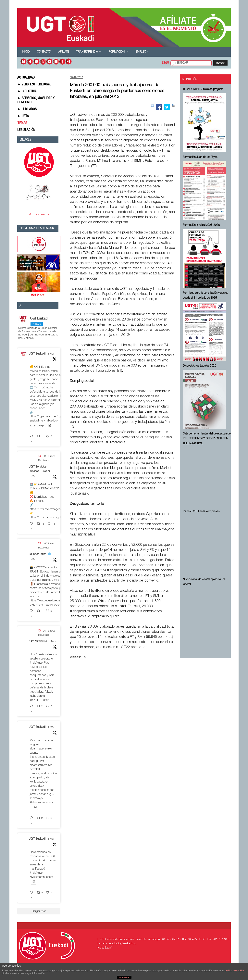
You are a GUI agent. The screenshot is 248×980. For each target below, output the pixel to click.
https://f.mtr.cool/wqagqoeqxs (48, 509)
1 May (51, 354)
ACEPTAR (124, 977)
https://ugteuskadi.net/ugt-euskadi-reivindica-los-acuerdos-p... (46, 421)
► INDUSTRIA (27, 92)
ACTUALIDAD (26, 78)
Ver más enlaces (39, 214)
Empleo (142, 52)
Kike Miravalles (38, 641)
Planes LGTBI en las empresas (201, 512)
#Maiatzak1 (45, 485)
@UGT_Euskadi (40, 572)
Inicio (26, 52)
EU (167, 63)
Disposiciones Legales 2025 (200, 366)
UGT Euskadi (37, 354)
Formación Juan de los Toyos (200, 157)
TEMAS (22, 123)
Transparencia (89, 52)
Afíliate (64, 52)
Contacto (44, 52)
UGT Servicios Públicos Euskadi (39, 469)
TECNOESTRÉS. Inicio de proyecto (203, 89)
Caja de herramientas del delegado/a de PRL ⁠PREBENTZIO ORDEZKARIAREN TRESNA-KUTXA (207, 439)
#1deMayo (36, 663)
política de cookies (235, 971)
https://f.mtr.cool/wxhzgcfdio (47, 518)
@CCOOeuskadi (44, 568)
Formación (118, 52)
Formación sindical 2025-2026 (201, 225)
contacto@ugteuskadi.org (122, 944)
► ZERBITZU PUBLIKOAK (34, 85)
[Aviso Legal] (105, 948)
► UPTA (23, 116)
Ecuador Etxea (37, 554)
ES (164, 63)
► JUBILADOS (27, 109)
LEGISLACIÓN (26, 130)
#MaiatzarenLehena (42, 803)
